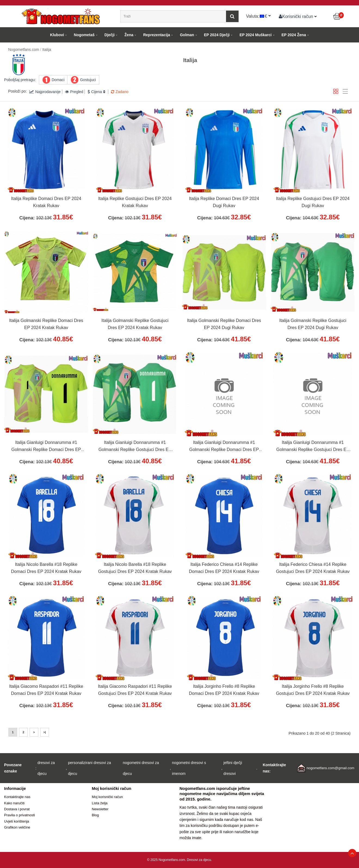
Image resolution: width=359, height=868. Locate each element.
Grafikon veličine (17, 827)
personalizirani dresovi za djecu (89, 768)
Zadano (120, 92)
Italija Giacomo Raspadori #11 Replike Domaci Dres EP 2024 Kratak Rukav (46, 690)
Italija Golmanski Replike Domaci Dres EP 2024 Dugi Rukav (224, 324)
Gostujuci (88, 80)
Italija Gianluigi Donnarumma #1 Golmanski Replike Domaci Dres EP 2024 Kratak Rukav (46, 447)
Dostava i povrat (17, 809)
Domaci (58, 80)
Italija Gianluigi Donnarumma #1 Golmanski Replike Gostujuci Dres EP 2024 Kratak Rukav (135, 447)
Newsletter (100, 809)
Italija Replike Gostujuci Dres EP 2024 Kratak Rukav (135, 202)
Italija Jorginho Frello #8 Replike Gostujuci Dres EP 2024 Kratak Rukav (313, 690)
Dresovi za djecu (199, 860)
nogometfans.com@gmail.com (330, 768)
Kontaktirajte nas (17, 797)
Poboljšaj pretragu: (20, 80)
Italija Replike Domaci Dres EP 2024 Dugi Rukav (224, 202)
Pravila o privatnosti (19, 815)
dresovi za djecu (46, 768)
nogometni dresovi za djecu (141, 768)
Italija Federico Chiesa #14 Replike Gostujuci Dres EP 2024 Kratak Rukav (313, 568)
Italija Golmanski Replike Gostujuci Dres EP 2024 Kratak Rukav (135, 324)
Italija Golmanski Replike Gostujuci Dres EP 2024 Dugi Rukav (313, 324)
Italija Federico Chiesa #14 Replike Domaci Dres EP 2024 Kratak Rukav (224, 568)
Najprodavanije (45, 92)
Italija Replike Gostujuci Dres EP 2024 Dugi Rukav (313, 202)
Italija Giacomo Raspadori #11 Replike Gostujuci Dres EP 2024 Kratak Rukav (135, 690)
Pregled (74, 92)
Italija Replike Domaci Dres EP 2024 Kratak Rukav (46, 202)
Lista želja (100, 803)
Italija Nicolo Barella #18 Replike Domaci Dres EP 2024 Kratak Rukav (46, 568)
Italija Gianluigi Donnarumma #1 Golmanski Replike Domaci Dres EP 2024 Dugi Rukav (224, 447)
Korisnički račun (296, 16)
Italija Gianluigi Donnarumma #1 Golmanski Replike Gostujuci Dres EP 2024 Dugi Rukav (313, 447)
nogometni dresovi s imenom (189, 768)
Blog (95, 815)
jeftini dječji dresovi (233, 768)
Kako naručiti (14, 803)
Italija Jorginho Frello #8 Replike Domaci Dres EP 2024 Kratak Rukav (224, 690)
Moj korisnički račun (107, 797)
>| (45, 732)
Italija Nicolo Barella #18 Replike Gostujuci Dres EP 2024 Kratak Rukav (135, 568)
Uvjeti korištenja (17, 821)
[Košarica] (337, 16)
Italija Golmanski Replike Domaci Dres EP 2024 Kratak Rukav (46, 324)
